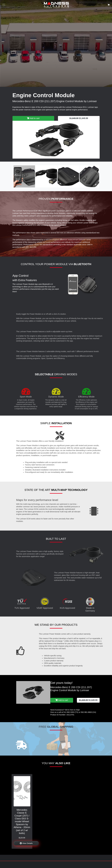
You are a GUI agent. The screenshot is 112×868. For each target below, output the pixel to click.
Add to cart (33, 118)
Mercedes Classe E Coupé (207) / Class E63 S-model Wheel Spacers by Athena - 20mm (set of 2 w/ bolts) (22, 821)
